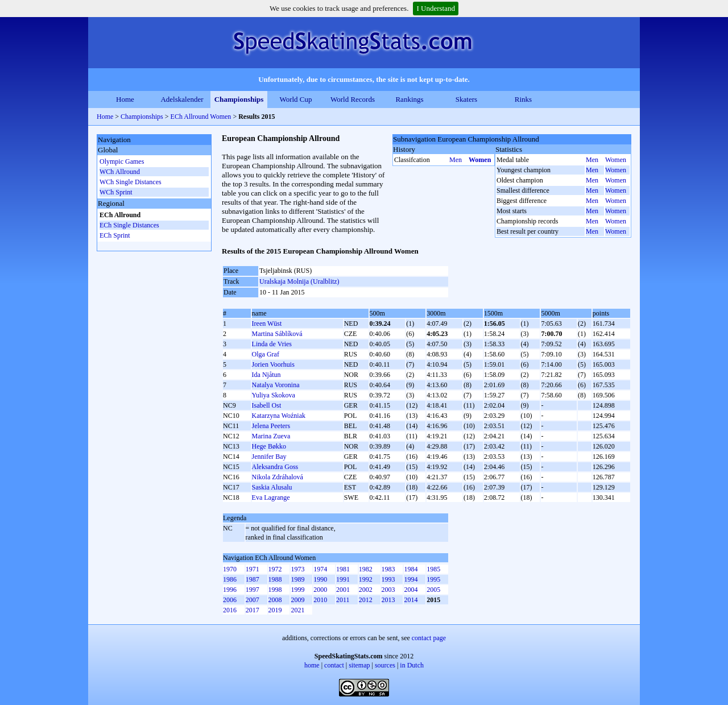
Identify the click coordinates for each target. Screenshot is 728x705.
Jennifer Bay (269, 457)
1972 (275, 569)
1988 (275, 579)
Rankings (409, 99)
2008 (275, 600)
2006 (230, 600)
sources (385, 665)
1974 (320, 569)
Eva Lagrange (271, 497)
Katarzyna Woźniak (279, 416)
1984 (411, 569)
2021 (297, 610)
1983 (388, 569)
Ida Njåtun (266, 375)
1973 (297, 569)
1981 (343, 569)
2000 (320, 590)
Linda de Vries (272, 344)
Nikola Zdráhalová (278, 477)
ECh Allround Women (201, 117)
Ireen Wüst (267, 324)
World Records (353, 99)
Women (480, 160)
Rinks (523, 99)
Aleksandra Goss (275, 467)
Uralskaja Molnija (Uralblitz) (299, 281)
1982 (366, 569)
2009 (297, 600)
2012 (366, 600)
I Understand (436, 8)
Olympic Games (122, 161)
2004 (411, 590)
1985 (433, 569)
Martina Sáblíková (277, 334)
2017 (253, 610)
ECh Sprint (115, 235)
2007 (253, 600)
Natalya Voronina (276, 385)
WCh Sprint (116, 192)
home (312, 665)
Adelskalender (182, 99)
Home (125, 99)
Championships (239, 99)
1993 (388, 579)
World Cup (295, 99)
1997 (253, 590)
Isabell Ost (267, 405)
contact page (429, 638)
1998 (275, 590)
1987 (253, 579)
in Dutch (412, 665)
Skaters (466, 99)
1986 (230, 579)
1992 (366, 579)
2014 (411, 600)
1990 (320, 579)
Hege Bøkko (269, 446)
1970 (230, 569)
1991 (343, 579)
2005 (433, 590)
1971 (253, 569)
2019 (275, 610)
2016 (230, 610)
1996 (230, 590)
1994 (411, 579)
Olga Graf (266, 354)
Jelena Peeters (271, 426)
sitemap (359, 665)
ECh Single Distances (129, 225)
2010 (320, 600)
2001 (343, 590)
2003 (388, 590)
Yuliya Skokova (274, 395)
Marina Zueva (271, 436)
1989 (297, 579)
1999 (297, 590)
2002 (366, 590)
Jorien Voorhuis (273, 364)
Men (456, 160)
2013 (388, 600)
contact (334, 665)
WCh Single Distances (131, 182)
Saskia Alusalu (272, 487)
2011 (343, 600)
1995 (433, 579)
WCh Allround (120, 172)
